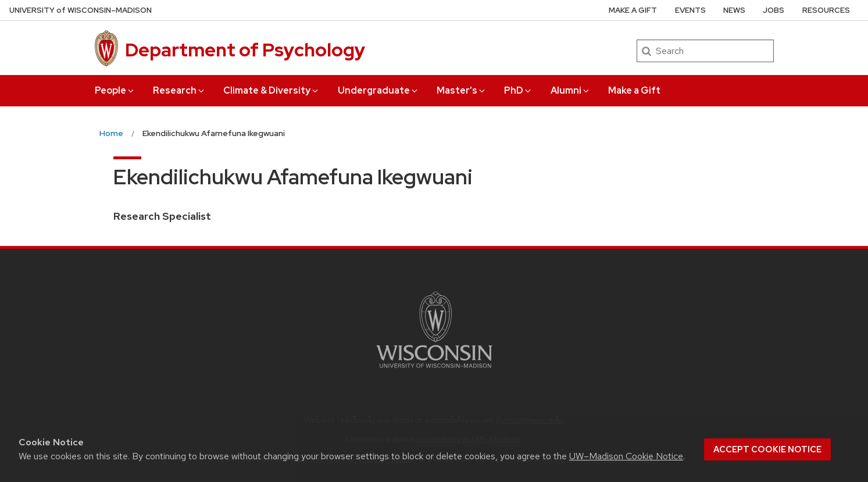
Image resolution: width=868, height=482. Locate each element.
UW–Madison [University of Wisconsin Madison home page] (81, 10)
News (734, 10)
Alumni (571, 90)
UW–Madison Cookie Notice (626, 456)
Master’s (462, 90)
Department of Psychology (245, 50)
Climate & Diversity (272, 90)
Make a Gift (634, 90)
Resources (826, 10)
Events (690, 10)
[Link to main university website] (434, 370)
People (115, 90)
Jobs (774, 10)
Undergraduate (378, 90)
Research (179, 90)
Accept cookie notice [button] (767, 449)
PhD (518, 90)
